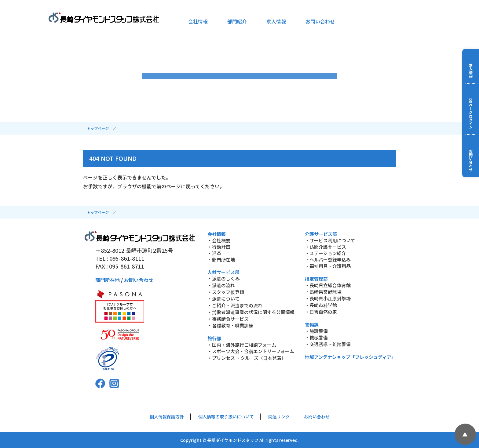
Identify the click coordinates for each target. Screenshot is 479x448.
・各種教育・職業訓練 (230, 325)
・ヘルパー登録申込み (328, 260)
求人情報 (276, 21)
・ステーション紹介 (325, 253)
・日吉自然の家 (321, 312)
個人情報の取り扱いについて (226, 417)
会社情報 (198, 21)
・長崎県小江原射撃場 (328, 298)
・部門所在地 (221, 260)
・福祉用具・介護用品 (328, 266)
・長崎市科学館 (321, 305)
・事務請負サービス (228, 319)
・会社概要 (219, 240)
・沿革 (214, 253)
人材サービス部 (223, 272)
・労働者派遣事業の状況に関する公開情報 (251, 312)
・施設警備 (316, 331)
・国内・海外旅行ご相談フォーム (242, 345)
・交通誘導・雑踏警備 (328, 344)
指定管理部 (316, 279)
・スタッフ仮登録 (226, 292)
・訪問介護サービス (325, 247)
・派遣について (223, 299)
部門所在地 (108, 280)
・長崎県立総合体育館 (328, 285)
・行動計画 (219, 247)
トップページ (98, 128)
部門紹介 (237, 21)
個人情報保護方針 (167, 417)
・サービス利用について (330, 240)
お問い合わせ (320, 21)
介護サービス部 (321, 234)
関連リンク (279, 417)
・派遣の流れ (221, 285)
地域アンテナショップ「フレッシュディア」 (350, 357)
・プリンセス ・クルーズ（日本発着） (247, 358)
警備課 (312, 325)
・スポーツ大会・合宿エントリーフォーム (251, 351)
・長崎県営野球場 (323, 292)
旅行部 (214, 338)
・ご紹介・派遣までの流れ (235, 305)
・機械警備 (316, 337)
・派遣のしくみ (224, 278)
